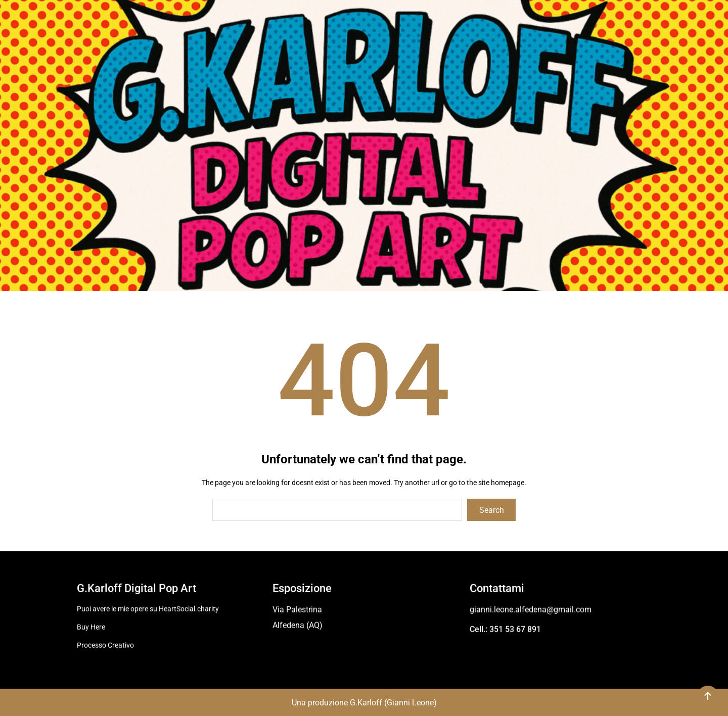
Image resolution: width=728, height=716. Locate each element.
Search (492, 510)
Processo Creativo (105, 644)
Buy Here (91, 626)
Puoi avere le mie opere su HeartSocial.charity (148, 607)
